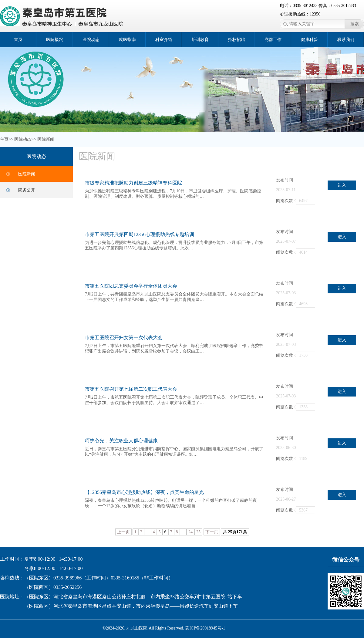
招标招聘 (237, 40)
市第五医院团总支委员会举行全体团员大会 (131, 286)
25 (198, 532)
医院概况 (55, 40)
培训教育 (200, 40)
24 (190, 532)
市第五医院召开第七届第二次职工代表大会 (131, 389)
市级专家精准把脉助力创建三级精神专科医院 (133, 183)
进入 (342, 185)
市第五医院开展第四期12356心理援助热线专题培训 (140, 234)
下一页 (212, 532)
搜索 (355, 24)
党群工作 (273, 40)
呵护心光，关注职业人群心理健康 (121, 441)
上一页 (123, 532)
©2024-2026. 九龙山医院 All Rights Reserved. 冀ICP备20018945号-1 (164, 628)
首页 (18, 40)
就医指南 (127, 40)
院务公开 (27, 190)
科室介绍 (164, 40)
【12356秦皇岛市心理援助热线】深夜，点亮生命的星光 (144, 492)
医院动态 (91, 40)
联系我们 (346, 40)
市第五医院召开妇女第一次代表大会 (124, 338)
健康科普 (309, 40)
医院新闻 (46, 139)
